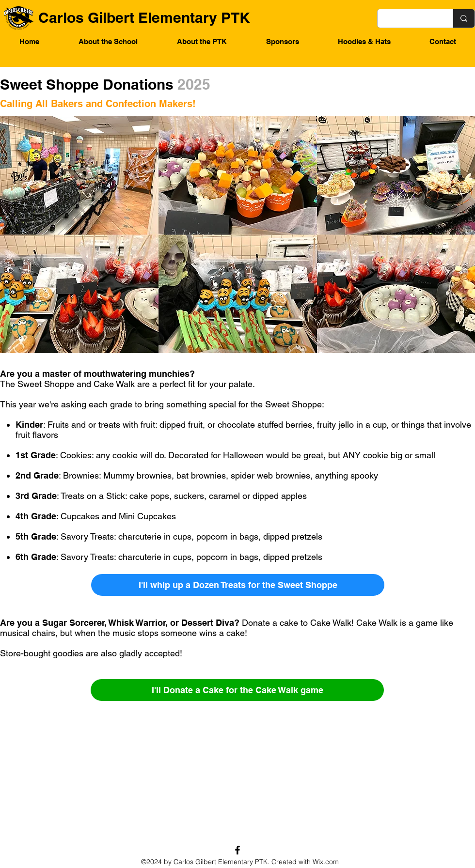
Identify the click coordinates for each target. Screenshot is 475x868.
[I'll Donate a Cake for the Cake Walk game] (237, 690)
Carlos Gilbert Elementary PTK (144, 17)
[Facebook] (237, 850)
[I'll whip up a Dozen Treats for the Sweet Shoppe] (238, 585)
